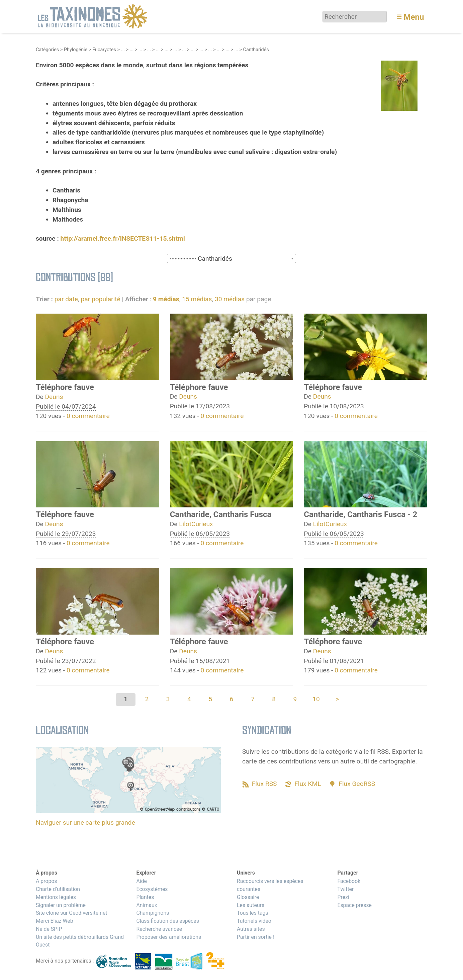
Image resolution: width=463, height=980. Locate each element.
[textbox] (231, 259)
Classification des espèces (167, 921)
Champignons (153, 913)
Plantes (145, 897)
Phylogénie (76, 50)
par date (66, 299)
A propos (46, 881)
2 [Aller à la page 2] (147, 699)
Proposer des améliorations (169, 937)
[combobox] (231, 258)
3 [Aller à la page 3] (168, 699)
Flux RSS (264, 784)
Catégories (47, 50)
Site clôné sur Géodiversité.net (72, 913)
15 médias (197, 299)
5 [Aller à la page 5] (210, 699)
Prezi (343, 897)
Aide (142, 881)
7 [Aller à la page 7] (253, 699)
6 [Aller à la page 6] (232, 699)
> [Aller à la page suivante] (337, 699)
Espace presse (354, 905)
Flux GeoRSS (357, 784)
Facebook (349, 881)
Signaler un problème (61, 905)
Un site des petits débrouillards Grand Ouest (80, 941)
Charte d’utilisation (58, 889)
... (123, 50)
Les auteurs (251, 905)
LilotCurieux (196, 524)
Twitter (345, 889)
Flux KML (308, 784)
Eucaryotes (104, 50)
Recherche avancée (159, 929)
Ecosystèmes (152, 889)
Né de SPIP (49, 929)
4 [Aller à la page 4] (189, 699)
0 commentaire (88, 416)
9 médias (166, 299)
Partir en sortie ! (256, 937)
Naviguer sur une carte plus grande (85, 823)
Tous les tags (253, 913)
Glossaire (248, 897)
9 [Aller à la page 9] (295, 699)
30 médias (230, 299)
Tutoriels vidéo (254, 921)
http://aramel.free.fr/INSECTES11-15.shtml (123, 238)
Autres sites (251, 929)
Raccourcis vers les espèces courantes (270, 885)
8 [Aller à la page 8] (274, 699)
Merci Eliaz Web (55, 921)
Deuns (54, 397)
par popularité (100, 299)
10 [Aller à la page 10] (316, 699)
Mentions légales (56, 897)
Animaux (147, 905)
